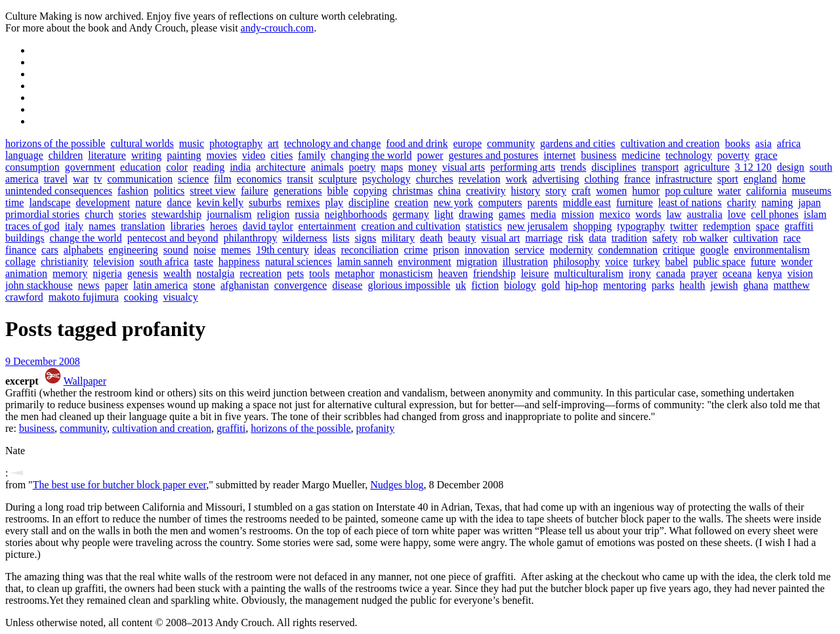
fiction (485, 285)
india (240, 167)
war (81, 179)
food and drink (417, 143)
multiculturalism (589, 273)
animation (26, 273)
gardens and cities (578, 143)
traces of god (32, 226)
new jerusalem (538, 226)
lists (341, 238)
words (648, 214)
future (763, 262)
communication (140, 179)
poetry (362, 167)
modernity (572, 250)
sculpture (338, 179)
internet (559, 155)
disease (347, 285)
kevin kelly (220, 202)
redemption (727, 226)
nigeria (107, 273)
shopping (593, 226)
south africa (164, 262)
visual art (500, 238)
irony (640, 273)
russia (307, 214)
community (511, 143)
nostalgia (216, 273)
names (102, 226)
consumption (32, 167)
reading (209, 167)
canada (671, 273)
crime (415, 250)
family (312, 155)
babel (677, 262)
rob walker (705, 238)
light (444, 214)
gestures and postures (493, 155)
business (598, 155)
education (140, 167)
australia (705, 214)
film (223, 179)
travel (56, 179)
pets (295, 273)
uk (461, 285)
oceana (737, 273)
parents (542, 202)
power (430, 155)
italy (74, 226)
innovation (487, 250)
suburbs (265, 202)
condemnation (628, 250)
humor (646, 191)
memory (70, 273)
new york (453, 202)
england (760, 179)
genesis (143, 273)
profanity (376, 428)
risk (576, 238)
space (768, 226)
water (730, 191)
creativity (486, 191)
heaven (452, 273)
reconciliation (369, 250)
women (611, 191)
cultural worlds (142, 143)
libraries (188, 226)
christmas (412, 191)
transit (300, 179)
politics (169, 191)
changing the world (371, 155)
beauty (462, 238)
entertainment (327, 226)
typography (641, 226)
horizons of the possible (55, 143)
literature (107, 155)
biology (520, 285)
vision (800, 273)
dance (179, 202)
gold (551, 285)
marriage (544, 238)
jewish (724, 285)
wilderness (304, 238)
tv (98, 179)
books (738, 143)
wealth (178, 273)
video (254, 155)
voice (617, 262)
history (525, 191)
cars (50, 250)
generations (298, 191)
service (529, 250)
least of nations (690, 202)
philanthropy (250, 238)
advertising (556, 179)
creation (411, 202)
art (273, 143)
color (177, 167)
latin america (160, 285)
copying (371, 191)
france (637, 179)
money (423, 167)
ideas (325, 250)
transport (661, 167)
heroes (224, 226)
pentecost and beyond (173, 238)
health (693, 285)
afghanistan (245, 285)
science (193, 179)
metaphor (354, 273)
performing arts (523, 167)
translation (143, 226)
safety (665, 238)
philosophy (577, 262)
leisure (535, 273)
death (431, 238)
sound (176, 250)
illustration (525, 262)
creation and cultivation (411, 226)
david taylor (268, 226)
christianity (64, 262)
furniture (635, 202)
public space (719, 262)
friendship (494, 273)
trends (573, 167)
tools (319, 273)
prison (446, 250)
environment (425, 262)
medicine (641, 155)
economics (259, 179)
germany (411, 214)
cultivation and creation (670, 143)
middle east (587, 202)
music (192, 143)
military (398, 238)
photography (236, 143)
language (24, 155)
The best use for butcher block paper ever (120, 485)
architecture (281, 167)
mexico (615, 214)
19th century (282, 250)
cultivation (755, 238)
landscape (50, 202)
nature (148, 202)
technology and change (333, 143)
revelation (479, 179)
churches (435, 179)
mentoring (625, 285)
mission (577, 214)
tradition (629, 238)
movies (222, 155)
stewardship (177, 214)
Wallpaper (85, 381)
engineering (133, 250)
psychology (387, 179)
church (99, 214)
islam (815, 214)
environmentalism (772, 250)
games (512, 214)
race (792, 238)
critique (679, 250)
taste (203, 262)
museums (811, 191)
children (66, 155)
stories (133, 214)
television (114, 262)
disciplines (614, 167)
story (556, 191)
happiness (239, 262)
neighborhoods (356, 214)
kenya (770, 273)
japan (809, 202)
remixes (304, 202)
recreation (261, 273)
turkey (647, 262)
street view (213, 191)
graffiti (799, 226)
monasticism (407, 273)
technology (689, 155)
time (14, 202)
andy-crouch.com (278, 28)
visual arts (464, 167)
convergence (301, 285)
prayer (704, 273)
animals (327, 167)
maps (392, 167)
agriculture (706, 167)
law (674, 214)
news (89, 285)
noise (205, 250)
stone (204, 285)
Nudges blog (397, 485)
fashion (133, 191)
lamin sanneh (365, 262)
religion (274, 214)
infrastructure (684, 179)
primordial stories (42, 214)
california (766, 191)
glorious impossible (409, 285)
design (791, 167)
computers (500, 202)
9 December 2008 (43, 361)
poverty (733, 155)
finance (21, 250)
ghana (755, 285)
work (516, 179)
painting (184, 155)
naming (777, 202)
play (334, 202)
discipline (369, 202)
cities (282, 155)
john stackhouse (39, 285)
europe (468, 143)
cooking (141, 297)
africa (789, 143)
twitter (684, 226)
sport (728, 179)
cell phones (774, 214)
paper (117, 285)
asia (764, 143)
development (103, 202)
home (794, 179)
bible (338, 191)
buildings (25, 238)
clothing (601, 179)
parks (663, 285)
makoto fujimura (84, 297)
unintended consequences (59, 191)
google (715, 250)
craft (581, 191)
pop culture (688, 191)
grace (766, 155)
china (449, 191)
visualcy (180, 297)
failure (255, 191)
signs (365, 238)
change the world (86, 238)
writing (146, 155)
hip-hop (581, 285)
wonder (797, 262)
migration (476, 262)
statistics (484, 226)
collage (20, 262)
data (598, 238)
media (543, 214)
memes (236, 250)
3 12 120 (753, 167)
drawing (476, 214)
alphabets (83, 250)
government (90, 167)
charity (742, 202)
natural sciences (299, 262)
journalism (229, 214)
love (737, 214)
